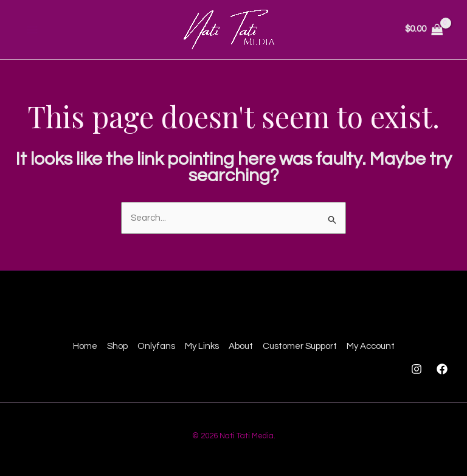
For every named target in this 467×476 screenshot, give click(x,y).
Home (85, 346)
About (241, 346)
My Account (371, 346)
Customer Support (300, 346)
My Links (202, 346)
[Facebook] (442, 369)
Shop (117, 346)
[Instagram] (417, 369)
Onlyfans (156, 346)
